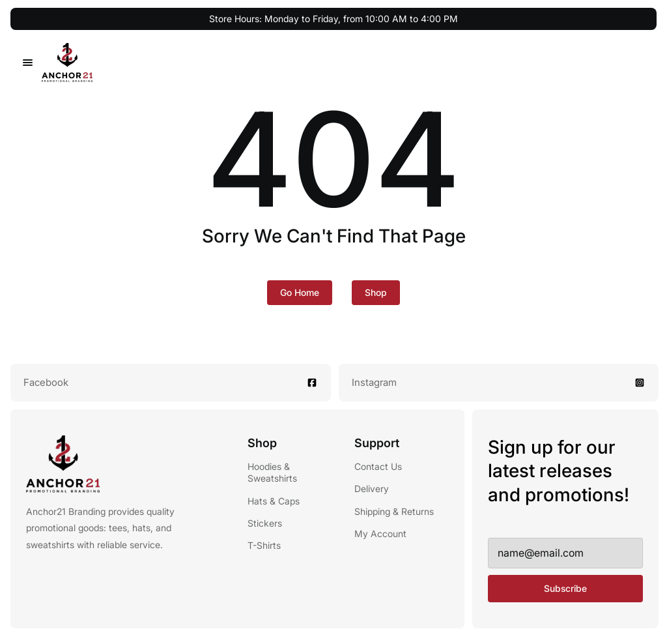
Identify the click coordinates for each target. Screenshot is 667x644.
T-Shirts (264, 545)
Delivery (372, 489)
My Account (380, 534)
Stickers (265, 523)
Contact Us (378, 466)
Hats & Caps (274, 501)
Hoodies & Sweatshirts (272, 472)
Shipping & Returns (394, 511)
